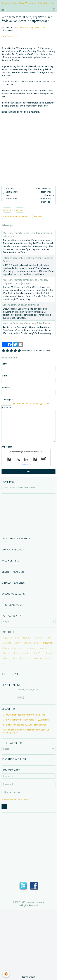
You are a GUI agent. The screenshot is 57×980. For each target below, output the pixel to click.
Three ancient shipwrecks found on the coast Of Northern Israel (26, 731)
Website (6, 388)
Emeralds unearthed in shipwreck (21, 305)
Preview (7, 407)
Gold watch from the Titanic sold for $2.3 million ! (26, 720)
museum (38, 638)
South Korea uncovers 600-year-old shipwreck (25, 725)
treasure (27, 638)
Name (4, 364)
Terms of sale (28, 977)
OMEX (6, 653)
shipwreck (48, 643)
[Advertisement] (28, 145)
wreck (48, 658)
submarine (32, 648)
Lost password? (23, 800)
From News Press (10, 36)
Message (6, 400)
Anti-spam (7, 447)
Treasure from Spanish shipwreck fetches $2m (27, 323)
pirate (37, 643)
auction (44, 648)
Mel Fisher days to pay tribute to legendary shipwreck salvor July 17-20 (25, 282)
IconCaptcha (25, 465)
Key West (38, 217)
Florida (48, 653)
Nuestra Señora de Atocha (16, 217)
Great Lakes (18, 648)
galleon (20, 210)
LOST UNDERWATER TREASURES (19, 488)
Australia (7, 638)
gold (17, 638)
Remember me (11, 792)
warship (7, 210)
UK (5, 663)
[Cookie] (6, 974)
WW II (6, 658)
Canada (27, 643)
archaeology (36, 658)
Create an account (9, 800)
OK (29, 472)
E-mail (5, 376)
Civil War (38, 653)
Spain (17, 643)
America (7, 643)
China (6, 648)
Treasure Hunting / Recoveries (32, 28)
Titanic (16, 653)
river (48, 638)
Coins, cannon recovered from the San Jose (24, 715)
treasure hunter (19, 658)
